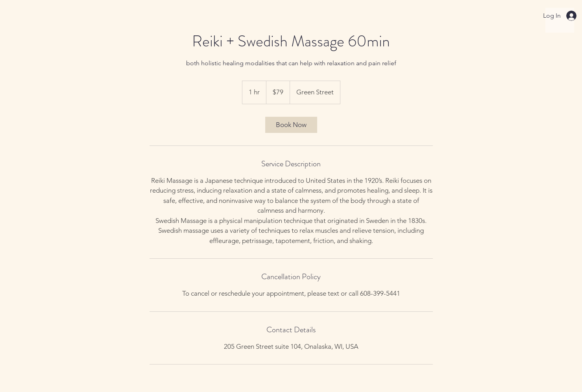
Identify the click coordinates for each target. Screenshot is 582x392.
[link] (291, 125)
